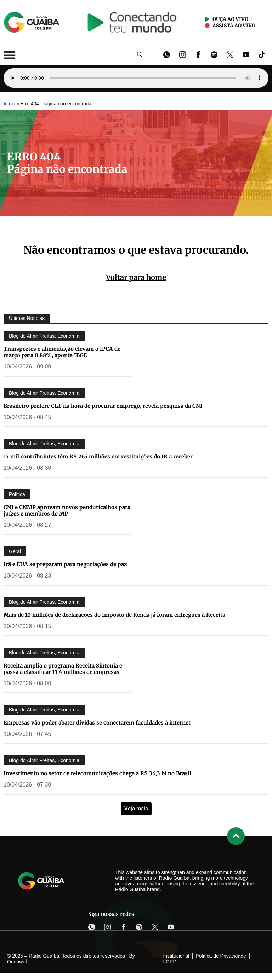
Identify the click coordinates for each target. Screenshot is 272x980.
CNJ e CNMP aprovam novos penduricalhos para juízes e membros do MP (67, 510)
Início (9, 104)
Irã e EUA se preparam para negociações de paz (65, 564)
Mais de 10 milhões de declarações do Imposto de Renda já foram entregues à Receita (114, 615)
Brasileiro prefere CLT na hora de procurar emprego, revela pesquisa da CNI (103, 406)
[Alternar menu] (10, 55)
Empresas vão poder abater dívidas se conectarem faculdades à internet (97, 723)
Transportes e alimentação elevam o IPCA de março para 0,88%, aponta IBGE (62, 352)
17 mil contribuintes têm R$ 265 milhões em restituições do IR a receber (98, 457)
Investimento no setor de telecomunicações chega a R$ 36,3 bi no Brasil (97, 773)
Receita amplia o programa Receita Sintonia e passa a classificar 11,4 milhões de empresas (63, 669)
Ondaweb (18, 962)
